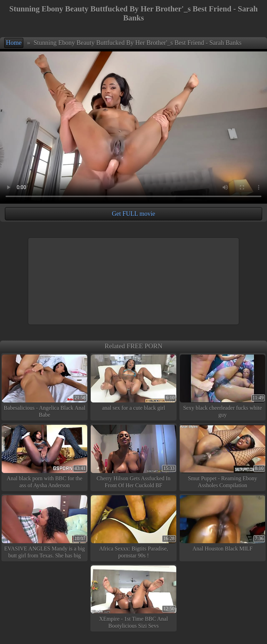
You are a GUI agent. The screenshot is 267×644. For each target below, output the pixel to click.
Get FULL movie (133, 214)
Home (14, 43)
